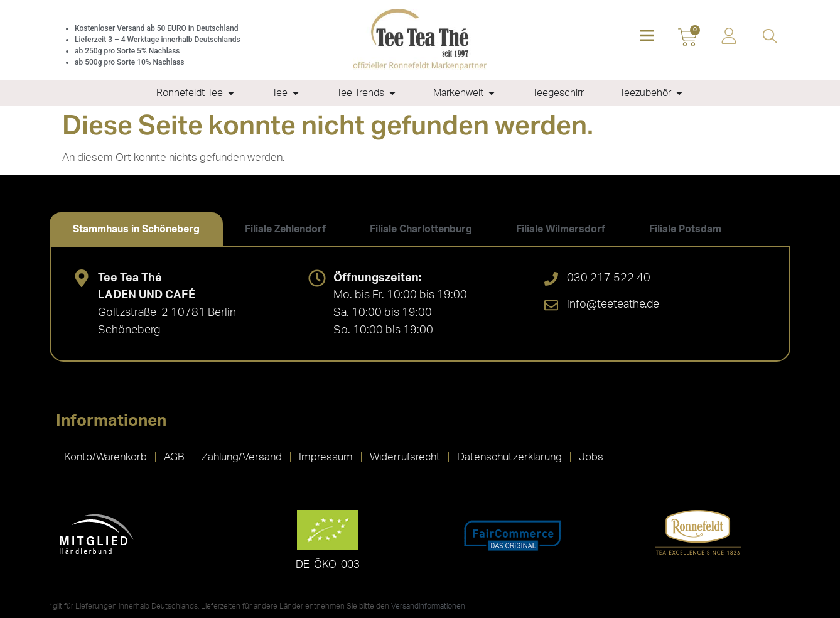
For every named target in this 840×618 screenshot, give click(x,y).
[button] (647, 37)
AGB (174, 457)
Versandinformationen (428, 606)
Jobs (591, 457)
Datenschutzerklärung (509, 457)
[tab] (136, 229)
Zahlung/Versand (242, 457)
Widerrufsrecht (405, 457)
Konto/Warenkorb (105, 457)
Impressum (326, 457)
